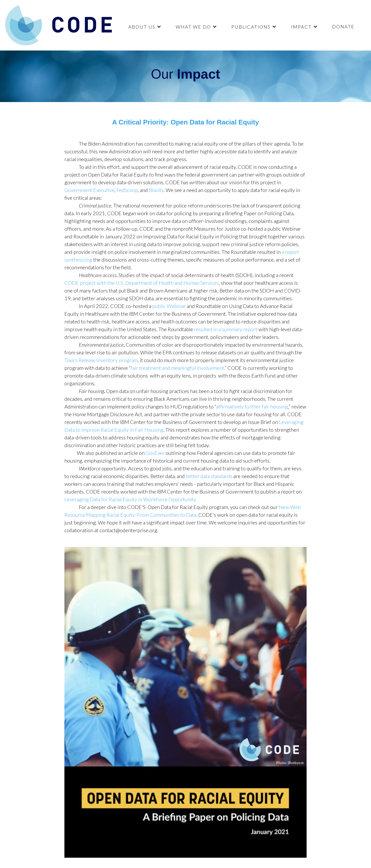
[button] (144, 27)
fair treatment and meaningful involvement (177, 368)
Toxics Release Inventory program (101, 360)
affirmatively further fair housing (252, 406)
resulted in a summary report (226, 329)
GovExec (155, 453)
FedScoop (127, 190)
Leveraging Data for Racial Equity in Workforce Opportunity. (131, 499)
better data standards (209, 476)
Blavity (156, 190)
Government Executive (89, 190)
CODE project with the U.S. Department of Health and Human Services (142, 283)
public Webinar (169, 306)
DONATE (343, 27)
